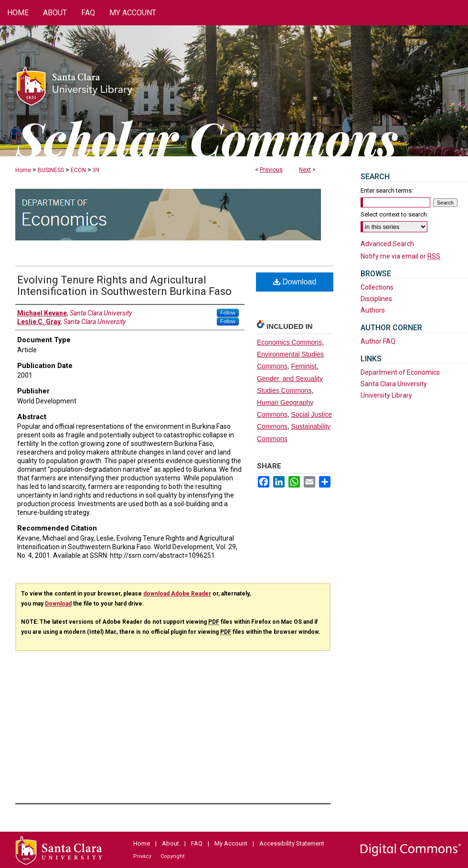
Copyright (172, 856)
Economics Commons (289, 342)
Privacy (142, 856)
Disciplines (376, 299)
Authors (373, 310)
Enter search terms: (387, 190)
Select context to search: (394, 214)
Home (23, 170)
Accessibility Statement (292, 843)
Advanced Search (387, 244)
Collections (377, 287)
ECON (78, 170)
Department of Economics (400, 372)
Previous (271, 170)
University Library (386, 395)
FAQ (197, 843)
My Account (231, 843)
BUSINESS (51, 170)
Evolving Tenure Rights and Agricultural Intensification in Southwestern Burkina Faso (124, 286)
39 (96, 170)
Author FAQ (378, 341)
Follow (228, 313)
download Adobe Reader (177, 594)
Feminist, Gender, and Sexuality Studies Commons (290, 378)
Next (305, 170)
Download (295, 282)
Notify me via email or (400, 256)
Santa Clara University (394, 384)
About (170, 843)
